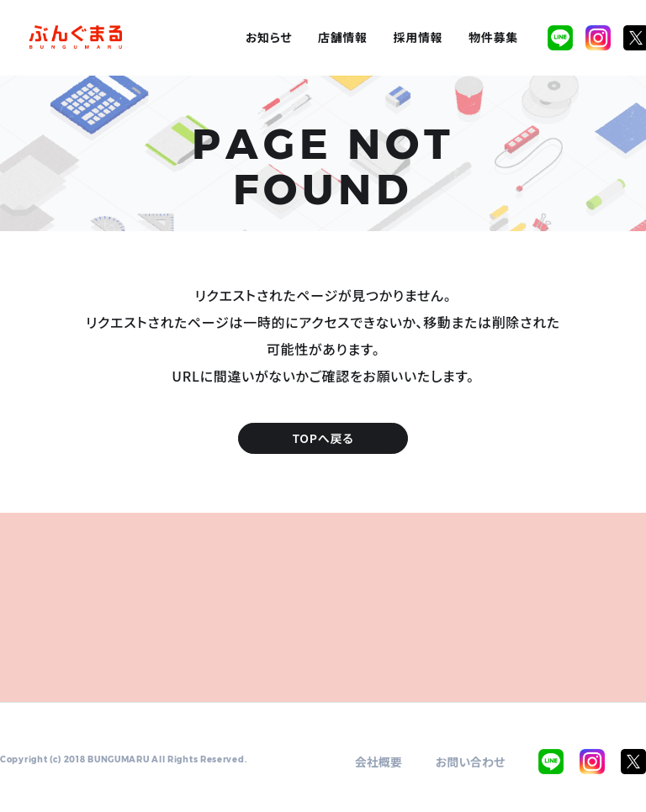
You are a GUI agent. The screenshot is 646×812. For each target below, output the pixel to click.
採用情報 (418, 37)
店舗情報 (343, 37)
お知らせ (269, 37)
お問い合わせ (471, 762)
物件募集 (493, 37)
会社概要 (379, 762)
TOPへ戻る (323, 438)
